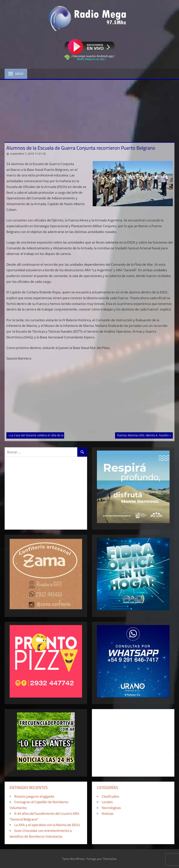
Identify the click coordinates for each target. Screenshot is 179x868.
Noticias (108, 813)
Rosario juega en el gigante (34, 796)
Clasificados (110, 796)
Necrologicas (111, 808)
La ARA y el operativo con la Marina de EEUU (47, 825)
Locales (107, 802)
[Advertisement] (89, 109)
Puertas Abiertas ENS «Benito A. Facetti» (143, 435)
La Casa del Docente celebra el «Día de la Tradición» (44, 435)
